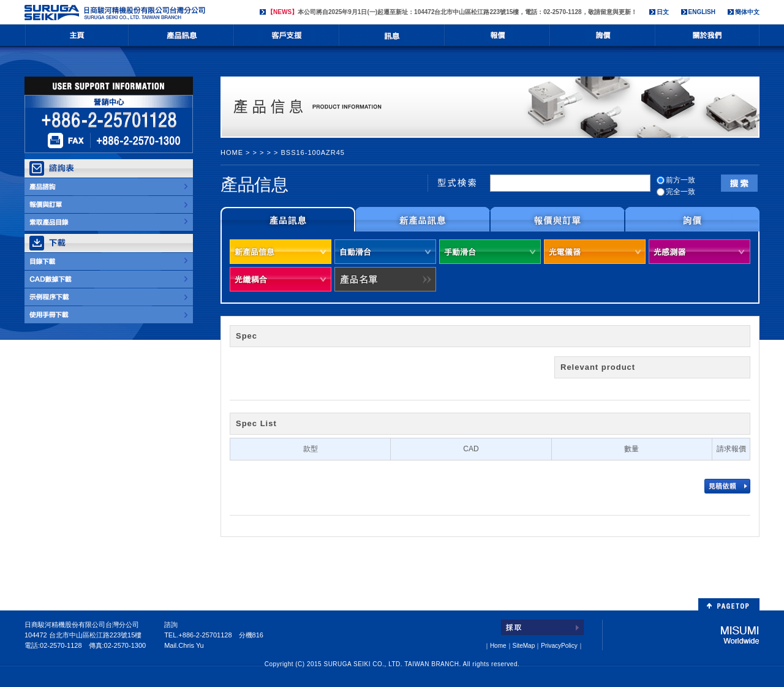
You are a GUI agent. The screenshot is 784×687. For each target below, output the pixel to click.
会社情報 (707, 38)
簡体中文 (747, 12)
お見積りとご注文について (557, 219)
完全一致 (676, 192)
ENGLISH (702, 12)
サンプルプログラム (109, 297)
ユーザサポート (287, 38)
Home (498, 646)
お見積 (497, 38)
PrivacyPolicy (559, 646)
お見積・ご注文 (109, 205)
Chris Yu (191, 645)
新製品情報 (423, 219)
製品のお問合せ (109, 187)
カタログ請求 (109, 222)
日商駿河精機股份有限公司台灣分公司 (116, 13)
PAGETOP (729, 604)
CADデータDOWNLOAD (109, 279)
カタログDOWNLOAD (109, 261)
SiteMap (524, 646)
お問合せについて (692, 219)
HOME (77, 38)
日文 (663, 12)
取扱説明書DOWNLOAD (109, 315)
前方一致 (676, 180)
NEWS (392, 38)
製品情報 (181, 38)
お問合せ (603, 38)
